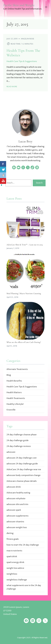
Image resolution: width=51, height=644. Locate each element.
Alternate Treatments (17, 369)
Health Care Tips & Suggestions (22, 61)
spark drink (12, 557)
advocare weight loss (17, 527)
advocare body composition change (24, 475)
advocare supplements (17, 516)
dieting (10, 533)
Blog (9, 375)
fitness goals (13, 539)
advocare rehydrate (16, 499)
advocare (11, 452)
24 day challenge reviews (19, 446)
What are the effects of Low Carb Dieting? (24, 342)
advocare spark (14, 510)
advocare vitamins (15, 522)
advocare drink (14, 487)
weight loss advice (15, 568)
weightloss (12, 574)
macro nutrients (14, 551)
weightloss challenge (17, 580)
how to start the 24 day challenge (23, 545)
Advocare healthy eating (18, 493)
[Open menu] (46, 7)
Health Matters (14, 393)
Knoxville (11, 410)
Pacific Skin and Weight (19, 5)
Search (39, 183)
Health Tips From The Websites (23, 53)
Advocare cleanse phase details (22, 481)
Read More (12, 87)
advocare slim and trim (17, 504)
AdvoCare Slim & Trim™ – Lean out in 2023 (25, 245)
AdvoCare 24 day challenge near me (24, 470)
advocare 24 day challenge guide (22, 464)
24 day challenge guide (18, 440)
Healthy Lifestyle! (15, 404)
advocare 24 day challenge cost (22, 458)
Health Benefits (14, 381)
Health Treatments (16, 398)
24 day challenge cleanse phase (22, 435)
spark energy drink (15, 562)
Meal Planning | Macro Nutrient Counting (24, 293)
